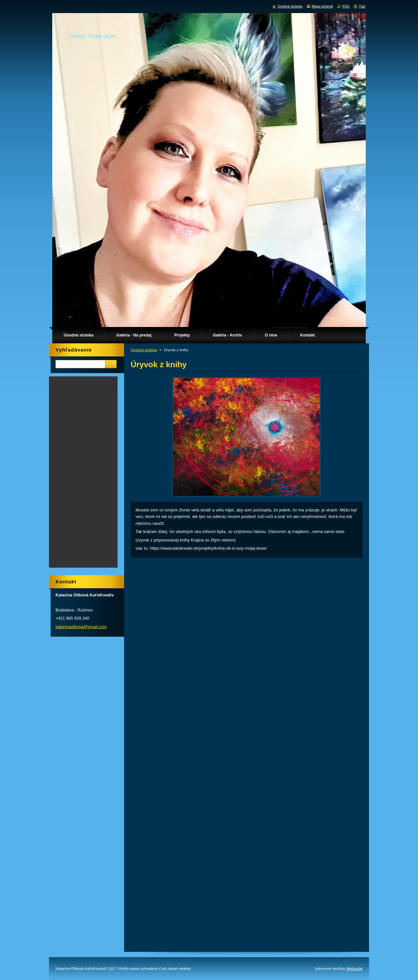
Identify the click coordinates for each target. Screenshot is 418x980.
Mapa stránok (322, 6)
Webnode (354, 969)
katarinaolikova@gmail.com (81, 627)
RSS (346, 6)
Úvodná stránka (144, 350)
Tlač (362, 6)
